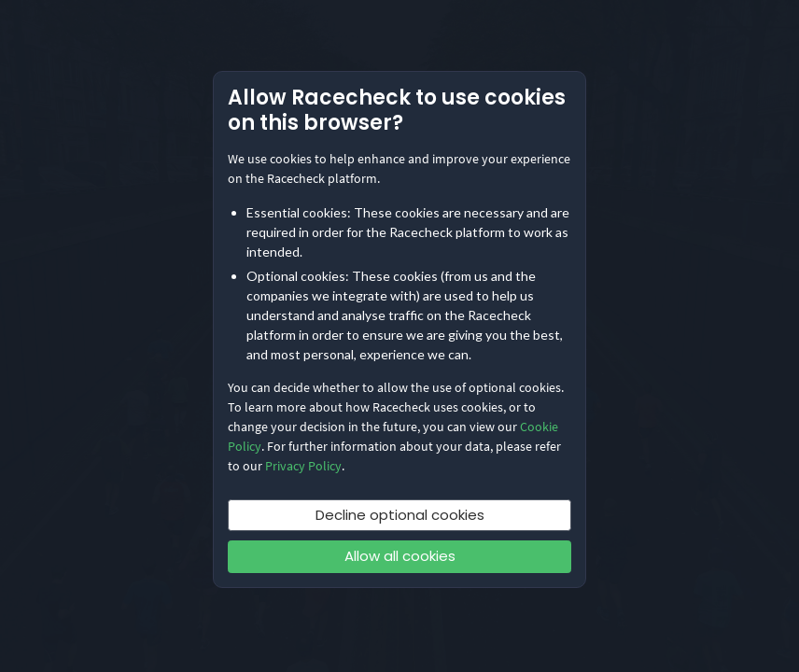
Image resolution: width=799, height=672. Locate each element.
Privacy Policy (303, 466)
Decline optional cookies (400, 515)
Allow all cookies (400, 556)
